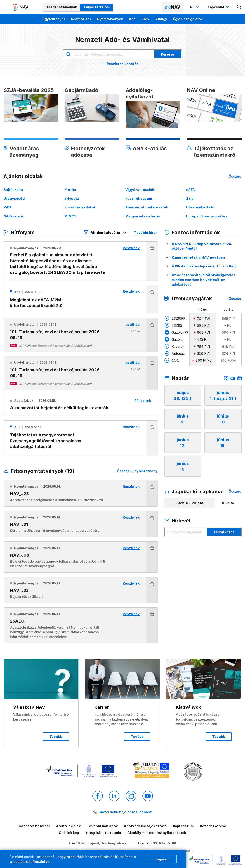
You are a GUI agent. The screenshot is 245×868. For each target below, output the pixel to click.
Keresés (168, 54)
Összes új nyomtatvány (137, 471)
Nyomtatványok (110, 19)
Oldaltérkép (69, 833)
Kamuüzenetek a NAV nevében (198, 257)
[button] (152, 261)
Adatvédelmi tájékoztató (145, 826)
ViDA (8, 207)
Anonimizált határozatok (147, 207)
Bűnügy (161, 19)
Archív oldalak (68, 826)
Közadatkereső (213, 826)
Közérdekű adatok (80, 207)
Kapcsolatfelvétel (34, 826)
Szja (190, 198)
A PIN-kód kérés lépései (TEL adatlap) (204, 266)
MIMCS (70, 216)
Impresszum (183, 826)
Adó (132, 19)
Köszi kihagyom (139, 198)
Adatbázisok (81, 19)
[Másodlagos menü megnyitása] (6, 7)
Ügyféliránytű (54, 19)
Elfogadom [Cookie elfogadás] (161, 859)
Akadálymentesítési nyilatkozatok (157, 833)
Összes (235, 176)
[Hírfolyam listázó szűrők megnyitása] (105, 233)
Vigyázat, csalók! (140, 190)
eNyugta (72, 198)
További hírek (146, 233)
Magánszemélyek (62, 7)
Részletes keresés (122, 64)
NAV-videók (14, 216)
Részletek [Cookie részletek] (41, 862)
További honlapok (102, 826)
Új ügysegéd (14, 198)
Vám (145, 19)
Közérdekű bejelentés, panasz (126, 812)
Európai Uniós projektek (207, 216)
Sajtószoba (13, 190)
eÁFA (190, 190)
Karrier (70, 190)
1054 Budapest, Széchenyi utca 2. (102, 843)
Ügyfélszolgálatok (188, 19)
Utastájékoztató (200, 207)
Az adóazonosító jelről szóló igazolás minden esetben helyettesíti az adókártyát (204, 280)
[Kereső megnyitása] (239, 7)
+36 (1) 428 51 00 (163, 843)
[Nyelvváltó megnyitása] (195, 7)
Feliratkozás (224, 532)
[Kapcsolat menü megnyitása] (219, 7)
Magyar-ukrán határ (143, 216)
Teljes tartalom (96, 7)
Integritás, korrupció (103, 833)
